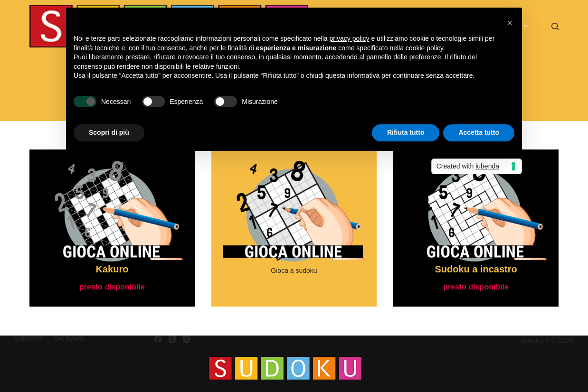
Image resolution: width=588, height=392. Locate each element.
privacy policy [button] (350, 38)
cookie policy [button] (424, 48)
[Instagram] (186, 339)
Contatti (28, 339)
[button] (510, 23)
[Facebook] (158, 339)
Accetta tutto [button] (479, 132)
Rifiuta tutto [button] (406, 132)
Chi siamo (69, 339)
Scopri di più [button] (109, 132)
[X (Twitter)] (172, 339)
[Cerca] (555, 26)
